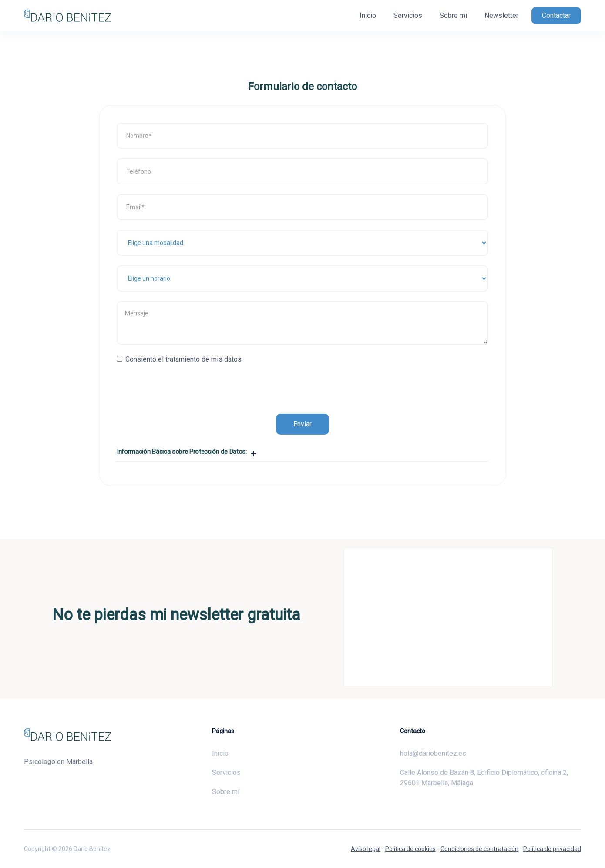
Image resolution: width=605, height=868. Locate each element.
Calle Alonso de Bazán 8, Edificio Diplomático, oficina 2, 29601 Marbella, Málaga (484, 778)
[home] (67, 16)
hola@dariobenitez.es (433, 753)
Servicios (408, 15)
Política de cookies (410, 849)
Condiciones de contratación (479, 849)
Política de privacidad (552, 849)
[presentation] (183, 384)
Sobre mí (453, 15)
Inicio (368, 15)
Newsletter (501, 15)
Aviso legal (366, 849)
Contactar (556, 15)
